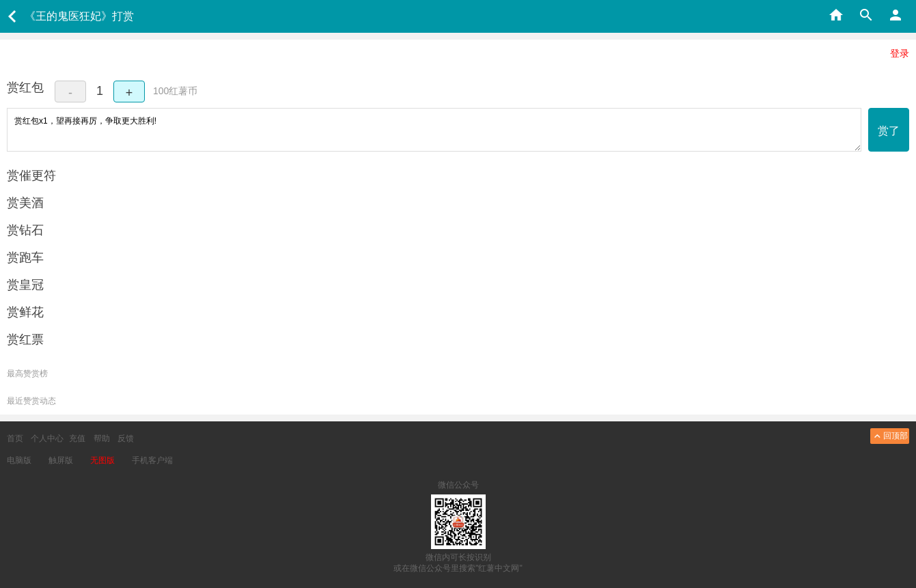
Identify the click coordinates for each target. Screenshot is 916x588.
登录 (900, 53)
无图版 (102, 460)
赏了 (889, 131)
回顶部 (890, 436)
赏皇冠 (25, 285)
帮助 (102, 438)
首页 (15, 438)
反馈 (126, 438)
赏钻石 (25, 230)
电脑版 (19, 460)
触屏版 (61, 460)
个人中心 (47, 438)
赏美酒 (25, 203)
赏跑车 (25, 257)
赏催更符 (31, 176)
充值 (77, 438)
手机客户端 (152, 460)
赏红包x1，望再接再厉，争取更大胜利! (434, 130)
